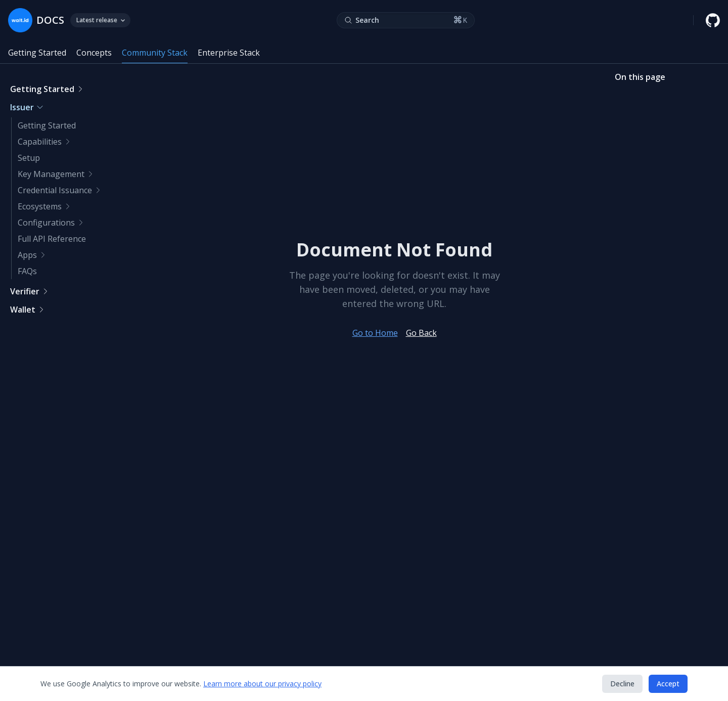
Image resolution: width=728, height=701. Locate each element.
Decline (622, 684)
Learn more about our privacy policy (262, 684)
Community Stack (155, 53)
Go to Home (375, 333)
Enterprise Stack (229, 53)
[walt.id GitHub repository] (713, 20)
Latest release (100, 20)
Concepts (94, 53)
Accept (668, 684)
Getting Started (37, 53)
